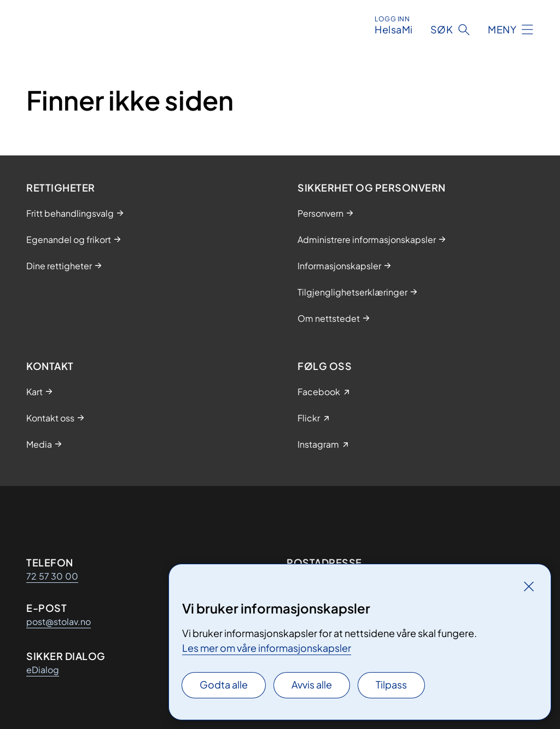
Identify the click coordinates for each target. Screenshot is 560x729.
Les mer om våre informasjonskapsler (267, 648)
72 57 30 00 (52, 576)
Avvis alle (312, 684)
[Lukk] (529, 586)
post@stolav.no (59, 621)
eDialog (43, 670)
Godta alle (224, 684)
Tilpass (391, 684)
